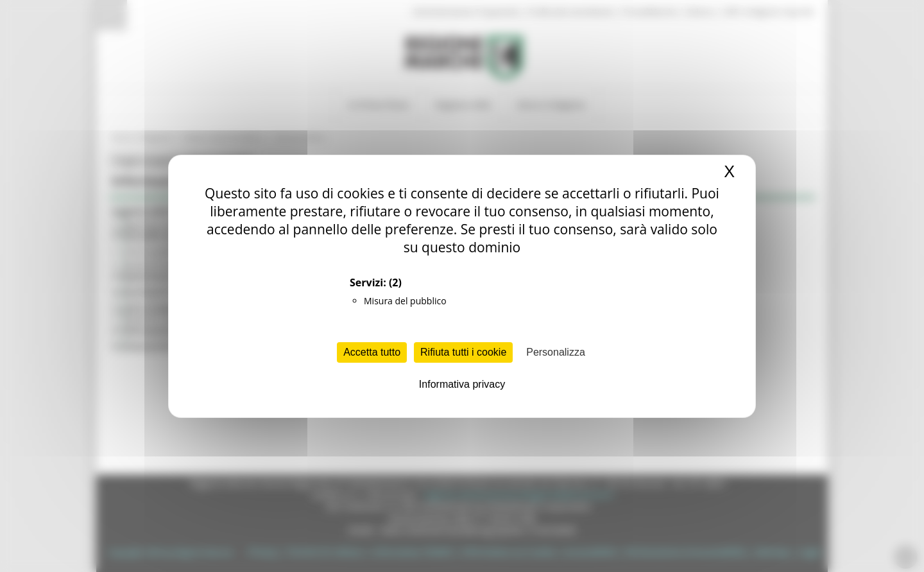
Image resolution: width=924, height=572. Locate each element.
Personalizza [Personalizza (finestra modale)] (556, 352)
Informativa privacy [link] (462, 384)
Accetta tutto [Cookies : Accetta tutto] (372, 352)
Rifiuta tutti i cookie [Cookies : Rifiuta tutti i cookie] (463, 352)
